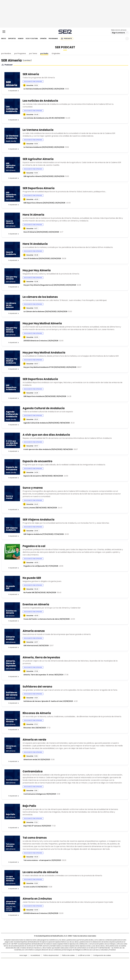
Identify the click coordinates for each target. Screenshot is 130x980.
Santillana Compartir (71, 961)
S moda (79, 967)
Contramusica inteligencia (34, 794)
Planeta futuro (95, 964)
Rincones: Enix (29, 728)
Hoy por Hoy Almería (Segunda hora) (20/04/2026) (44, 285)
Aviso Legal (23, 955)
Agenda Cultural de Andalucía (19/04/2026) (41, 423)
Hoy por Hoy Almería (37, 270)
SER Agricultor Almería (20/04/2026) (38, 176)
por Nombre (6, 53)
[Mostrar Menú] (4, 32)
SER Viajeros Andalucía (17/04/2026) (38, 534)
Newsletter (122, 39)
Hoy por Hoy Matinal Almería (42, 323)
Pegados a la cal (34, 546)
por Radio (44, 53)
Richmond (38, 967)
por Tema (33, 53)
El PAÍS (39, 961)
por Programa (20, 53)
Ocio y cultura (32, 38)
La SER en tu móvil (84, 955)
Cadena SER (65, 32)
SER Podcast (65, 47)
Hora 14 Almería (33, 215)
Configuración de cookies (102, 955)
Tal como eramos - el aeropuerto (37, 860)
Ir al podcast (13, 91)
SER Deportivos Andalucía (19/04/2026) (40, 396)
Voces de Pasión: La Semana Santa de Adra (41, 619)
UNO (54, 964)
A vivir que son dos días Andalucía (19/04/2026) (43, 449)
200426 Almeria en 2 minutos (35, 341)
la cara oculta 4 (30, 887)
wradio (61, 964)
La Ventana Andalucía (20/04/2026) (38, 89)
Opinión (43, 38)
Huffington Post (42, 964)
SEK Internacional (31, 646)
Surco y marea (33, 488)
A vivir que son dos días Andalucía (46, 435)
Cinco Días (69, 964)
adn (97, 961)
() (27, 60)
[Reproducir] (24, 85)
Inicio (4, 38)
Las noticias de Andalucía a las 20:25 (39, 118)
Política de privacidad (51, 955)
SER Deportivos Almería (39, 188)
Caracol (105, 961)
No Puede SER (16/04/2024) (35, 593)
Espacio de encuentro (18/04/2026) (38, 476)
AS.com (89, 961)
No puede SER (32, 578)
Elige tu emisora (118, 33)
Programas (53, 38)
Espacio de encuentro (37, 461)
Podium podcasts (60, 967)
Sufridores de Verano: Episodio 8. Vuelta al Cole (43, 701)
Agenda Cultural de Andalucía (44, 408)
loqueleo (88, 967)
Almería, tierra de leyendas (41, 657)
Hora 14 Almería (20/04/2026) (36, 232)
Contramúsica (33, 771)
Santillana (59, 961)
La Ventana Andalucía (38, 130)
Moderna (49, 967)
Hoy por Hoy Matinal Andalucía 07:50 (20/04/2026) (44, 367)
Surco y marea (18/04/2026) (35, 508)
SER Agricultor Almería (38, 159)
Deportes (12, 38)
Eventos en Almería (36, 604)
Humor (21, 38)
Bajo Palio (29, 806)
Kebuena (104, 964)
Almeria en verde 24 (32, 760)
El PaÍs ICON (69, 967)
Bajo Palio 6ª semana (32, 826)
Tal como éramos (35, 838)
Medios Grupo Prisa (20, 968)
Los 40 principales (49, 961)
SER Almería (31, 74)
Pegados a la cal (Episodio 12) (36, 566)
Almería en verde (34, 740)
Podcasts (68, 38)
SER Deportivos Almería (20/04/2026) (39, 203)
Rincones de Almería (37, 713)
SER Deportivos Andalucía (40, 379)
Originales (56, 53)
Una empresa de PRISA (20, 963)
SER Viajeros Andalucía (39, 520)
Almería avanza (34, 631)
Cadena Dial (77, 964)
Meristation (99, 967)
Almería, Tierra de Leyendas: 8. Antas (38, 675)
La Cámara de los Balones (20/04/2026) (40, 311)
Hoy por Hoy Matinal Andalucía (44, 353)
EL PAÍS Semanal (85, 964)
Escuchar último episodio (33, 81)
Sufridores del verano (37, 687)
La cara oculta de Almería (40, 872)
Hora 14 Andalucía (35, 244)
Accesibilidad (35, 955)
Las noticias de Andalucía (40, 101)
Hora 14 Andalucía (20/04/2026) (37, 258)
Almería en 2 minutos (37, 899)
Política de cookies (68, 955)
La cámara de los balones (40, 297)
